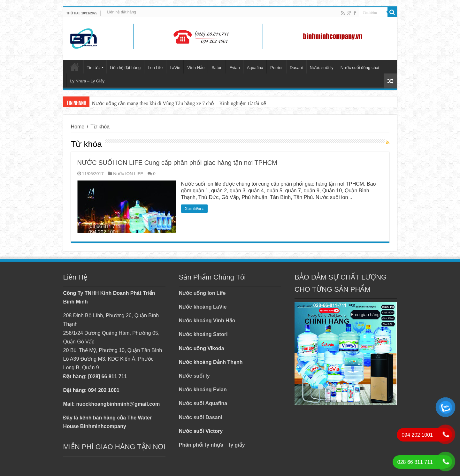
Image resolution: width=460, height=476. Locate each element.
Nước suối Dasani (201, 417)
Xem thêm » (194, 209)
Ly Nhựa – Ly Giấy (88, 81)
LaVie (175, 68)
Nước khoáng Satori (203, 334)
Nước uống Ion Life (202, 293)
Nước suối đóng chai (360, 68)
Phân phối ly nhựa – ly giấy (212, 445)
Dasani (296, 68)
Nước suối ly (322, 68)
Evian (235, 68)
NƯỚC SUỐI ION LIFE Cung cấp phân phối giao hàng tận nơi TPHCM (177, 163)
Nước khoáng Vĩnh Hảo (207, 321)
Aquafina (255, 68)
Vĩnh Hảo (196, 68)
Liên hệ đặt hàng (121, 12)
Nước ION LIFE (128, 174)
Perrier (276, 68)
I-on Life (155, 68)
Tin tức (93, 68)
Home (78, 127)
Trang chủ (75, 67)
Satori (217, 68)
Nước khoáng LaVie (203, 307)
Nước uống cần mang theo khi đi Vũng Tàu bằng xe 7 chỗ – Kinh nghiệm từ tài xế (179, 103)
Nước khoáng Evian (203, 390)
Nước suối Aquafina (203, 403)
